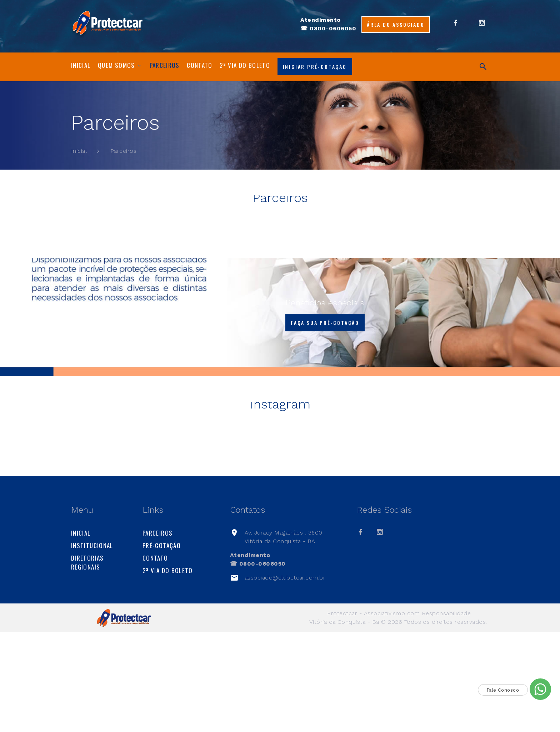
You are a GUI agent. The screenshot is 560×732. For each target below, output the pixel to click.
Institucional (92, 645)
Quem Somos (116, 65)
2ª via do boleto (245, 65)
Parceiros (165, 65)
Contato (200, 65)
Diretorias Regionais (87, 662)
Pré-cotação (162, 645)
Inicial (81, 65)
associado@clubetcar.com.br (285, 678)
